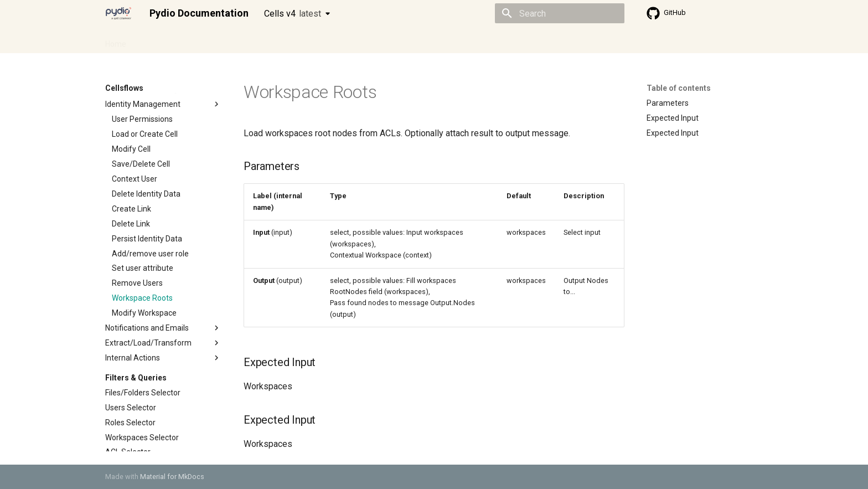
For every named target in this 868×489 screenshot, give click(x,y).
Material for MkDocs (172, 477)
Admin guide (162, 40)
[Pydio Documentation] (118, 13)
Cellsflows (215, 40)
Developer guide (274, 40)
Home (116, 40)
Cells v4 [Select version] (293, 14)
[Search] (560, 13)
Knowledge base (344, 40)
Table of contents (679, 88)
